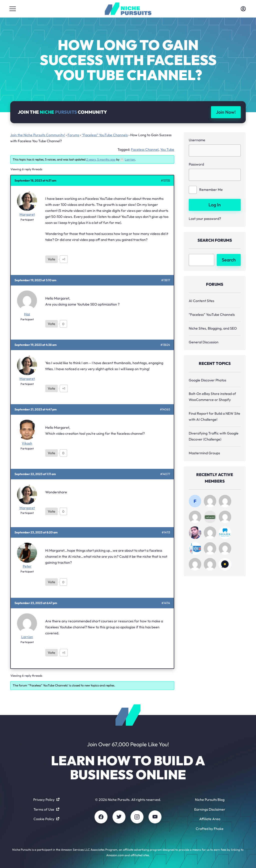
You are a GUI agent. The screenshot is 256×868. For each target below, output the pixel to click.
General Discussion (204, 342)
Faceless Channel (145, 150)
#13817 (166, 280)
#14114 (166, 603)
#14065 (165, 409)
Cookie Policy (46, 819)
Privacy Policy (46, 800)
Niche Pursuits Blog (210, 800)
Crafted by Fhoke (210, 829)
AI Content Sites (201, 301)
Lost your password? (205, 219)
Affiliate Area (210, 819)
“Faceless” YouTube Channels (105, 135)
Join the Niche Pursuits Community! (38, 135)
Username (197, 140)
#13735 (165, 181)
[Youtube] (155, 817)
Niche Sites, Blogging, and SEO (213, 328)
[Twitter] (119, 817)
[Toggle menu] (13, 9)
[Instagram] (137, 817)
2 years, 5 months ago (101, 159)
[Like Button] (51, 259)
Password (196, 164)
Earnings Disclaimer (210, 809)
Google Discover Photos (207, 380)
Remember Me (206, 190)
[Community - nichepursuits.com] (128, 9)
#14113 (166, 532)
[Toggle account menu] (243, 9)
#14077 (165, 474)
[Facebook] (101, 817)
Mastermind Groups (204, 453)
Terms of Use (46, 809)
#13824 (165, 345)
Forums (73, 135)
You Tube (167, 150)
